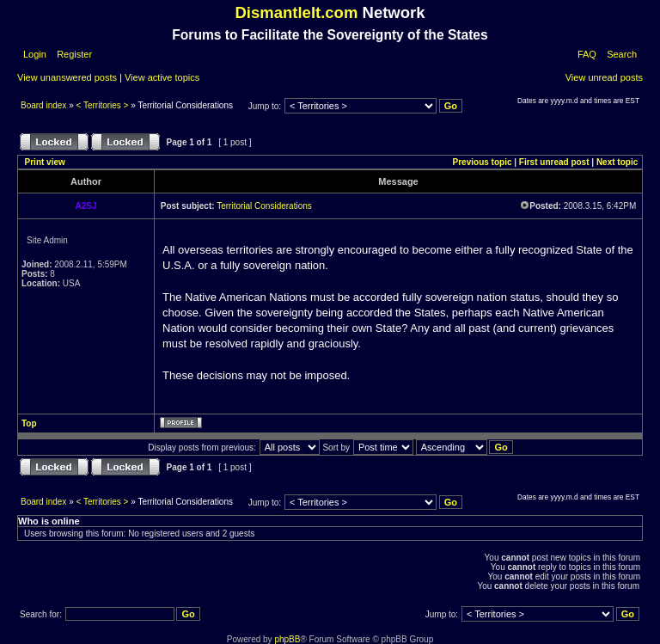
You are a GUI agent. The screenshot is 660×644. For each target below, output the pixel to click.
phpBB (287, 639)
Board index (45, 105)
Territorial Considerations (264, 206)
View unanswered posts (67, 77)
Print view (45, 162)
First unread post (554, 162)
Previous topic (483, 162)
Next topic (617, 162)
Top (29, 423)
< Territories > (103, 105)
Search (622, 54)
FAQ (587, 54)
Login (35, 54)
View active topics (162, 77)
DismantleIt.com (296, 12)
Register (73, 54)
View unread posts (604, 77)
